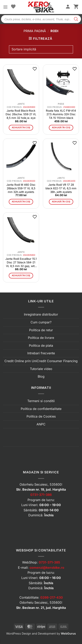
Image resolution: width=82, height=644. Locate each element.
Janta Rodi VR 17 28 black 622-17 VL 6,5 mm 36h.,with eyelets (61, 188)
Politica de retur (41, 330)
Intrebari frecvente (41, 353)
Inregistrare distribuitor (41, 314)
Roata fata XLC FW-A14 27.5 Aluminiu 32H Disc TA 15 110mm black (61, 114)
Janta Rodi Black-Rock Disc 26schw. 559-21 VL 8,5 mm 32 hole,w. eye (21, 114)
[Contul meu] (68, 7)
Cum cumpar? (41, 322)
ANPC (41, 424)
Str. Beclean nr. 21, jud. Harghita (41, 608)
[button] (5, 7)
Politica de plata (41, 345)
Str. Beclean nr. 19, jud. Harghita (41, 489)
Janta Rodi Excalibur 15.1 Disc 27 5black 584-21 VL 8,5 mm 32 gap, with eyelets (21, 262)
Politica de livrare (41, 338)
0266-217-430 (52, 597)
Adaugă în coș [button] (21, 127)
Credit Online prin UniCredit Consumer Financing (41, 361)
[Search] (76, 19)
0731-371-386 (41, 495)
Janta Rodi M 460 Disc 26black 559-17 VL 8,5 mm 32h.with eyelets (21, 188)
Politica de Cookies (41, 416)
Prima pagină (35, 31)
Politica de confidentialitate (41, 409)
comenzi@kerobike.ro (47, 568)
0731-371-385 (49, 562)
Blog (41, 376)
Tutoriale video (41, 369)
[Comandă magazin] (41, 49)
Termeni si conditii (41, 401)
